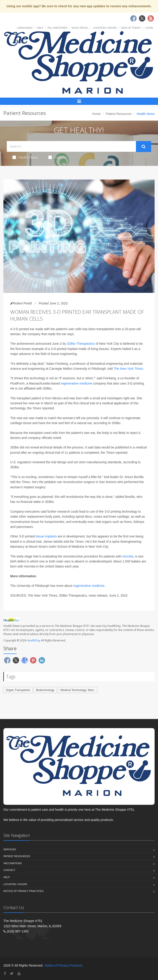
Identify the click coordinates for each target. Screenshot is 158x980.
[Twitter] (12, 974)
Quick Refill (80, 28)
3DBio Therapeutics (81, 344)
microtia (128, 556)
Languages (25, 28)
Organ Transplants (18, 690)
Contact (9, 870)
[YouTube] (19, 974)
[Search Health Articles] (71, 146)
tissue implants (46, 536)
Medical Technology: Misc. (78, 690)
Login (149, 28)
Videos (57, 157)
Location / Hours (105, 28)
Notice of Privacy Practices (23, 891)
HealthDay (34, 640)
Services (10, 849)
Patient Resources (119, 114)
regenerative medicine (77, 383)
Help (40, 28)
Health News (25, 157)
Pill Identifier (57, 28)
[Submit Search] (144, 147)
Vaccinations (13, 863)
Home (97, 114)
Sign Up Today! (131, 28)
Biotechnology (45, 690)
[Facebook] (5, 974)
